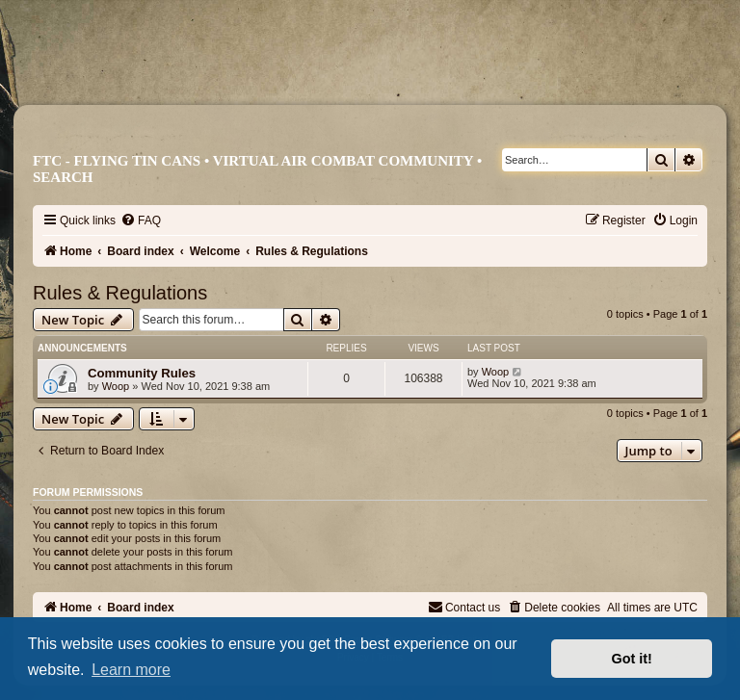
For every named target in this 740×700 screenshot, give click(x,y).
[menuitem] (141, 220)
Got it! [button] (632, 659)
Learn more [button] (131, 670)
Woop (116, 386)
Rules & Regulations (120, 293)
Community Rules (142, 373)
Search (63, 177)
